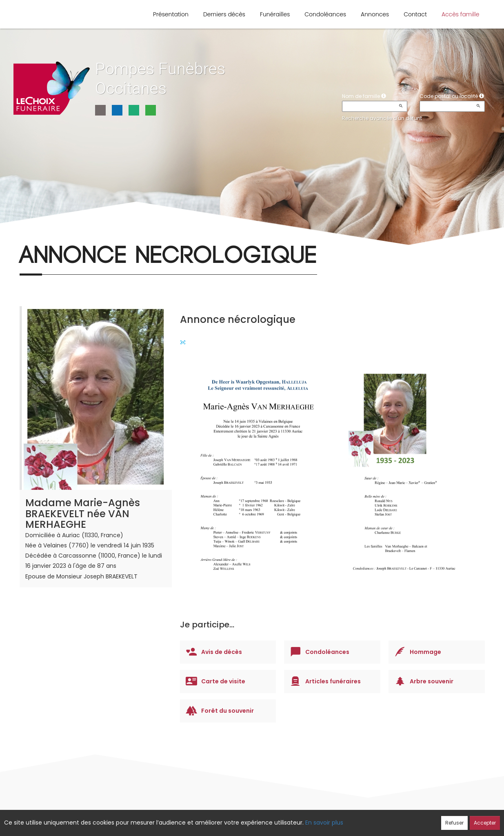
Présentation (171, 14)
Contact (415, 14)
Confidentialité (249, 818)
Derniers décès (224, 14)
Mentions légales (330, 818)
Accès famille (461, 14)
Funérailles (275, 14)
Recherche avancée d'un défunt (382, 118)
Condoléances (325, 14)
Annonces (375, 14)
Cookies (288, 818)
